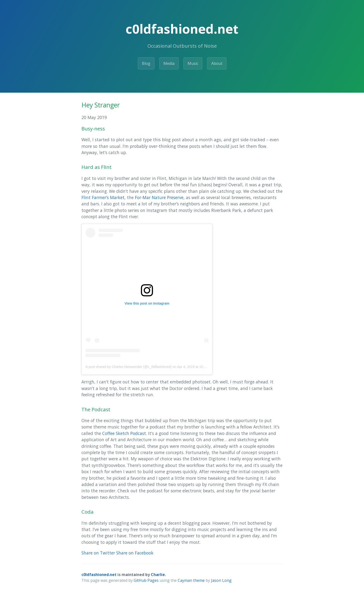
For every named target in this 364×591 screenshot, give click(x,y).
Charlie (158, 575)
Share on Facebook (135, 553)
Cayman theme (191, 580)
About (217, 63)
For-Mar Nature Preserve (159, 197)
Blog (146, 63)
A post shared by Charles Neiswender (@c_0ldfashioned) (129, 367)
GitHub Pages (146, 580)
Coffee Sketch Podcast (124, 433)
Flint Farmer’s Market (103, 197)
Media (169, 63)
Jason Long (221, 580)
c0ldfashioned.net (99, 575)
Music (193, 63)
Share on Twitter (98, 553)
